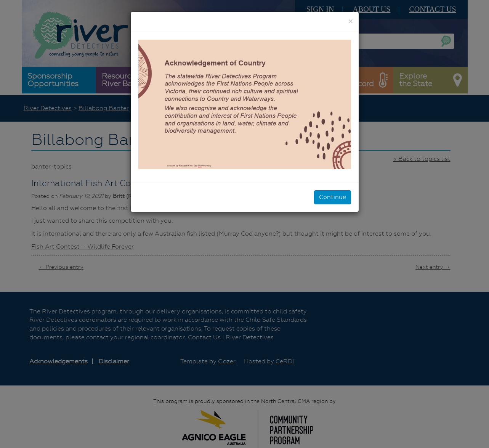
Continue (333, 197)
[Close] (350, 21)
